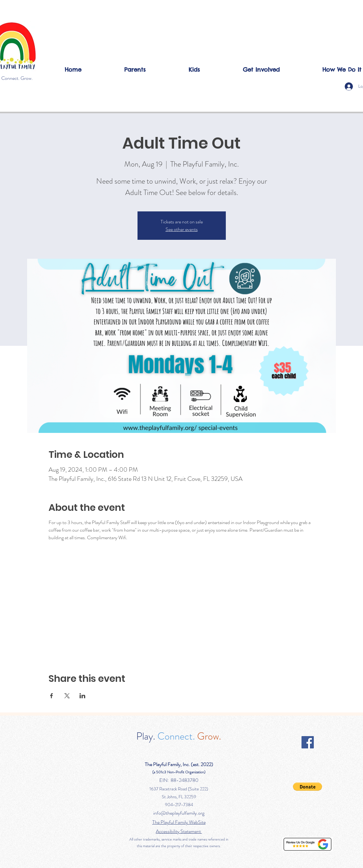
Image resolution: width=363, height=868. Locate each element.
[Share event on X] (67, 696)
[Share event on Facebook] (52, 696)
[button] (135, 70)
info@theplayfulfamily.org (179, 813)
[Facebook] (308, 742)
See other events (182, 229)
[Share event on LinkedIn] (82, 696)
